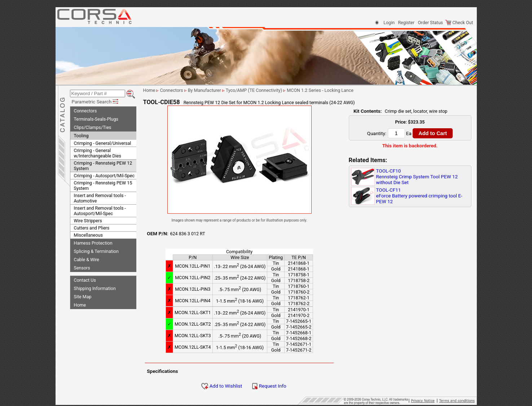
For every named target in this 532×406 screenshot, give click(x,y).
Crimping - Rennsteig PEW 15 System (103, 184)
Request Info (276, 386)
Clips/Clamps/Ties (93, 126)
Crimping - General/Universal (103, 142)
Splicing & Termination (96, 250)
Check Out (459, 23)
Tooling (81, 135)
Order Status (430, 23)
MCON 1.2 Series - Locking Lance (327, 90)
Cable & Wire (87, 258)
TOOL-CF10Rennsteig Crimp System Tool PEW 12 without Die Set (417, 177)
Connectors (85, 110)
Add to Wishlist (229, 386)
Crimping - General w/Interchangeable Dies (98, 152)
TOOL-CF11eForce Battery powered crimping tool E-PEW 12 (419, 196)
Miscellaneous (88, 234)
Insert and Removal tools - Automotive (100, 197)
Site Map (83, 296)
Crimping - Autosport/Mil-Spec (104, 175)
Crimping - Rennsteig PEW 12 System (103, 165)
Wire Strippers (88, 220)
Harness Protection (93, 242)
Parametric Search (96, 101)
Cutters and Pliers (92, 227)
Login (389, 23)
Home (80, 304)
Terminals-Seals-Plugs (96, 118)
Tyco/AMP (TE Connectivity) (261, 90)
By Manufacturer (212, 90)
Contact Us (85, 279)
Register (406, 23)
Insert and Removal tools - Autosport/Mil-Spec (100, 210)
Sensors (82, 267)
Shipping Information (95, 287)
